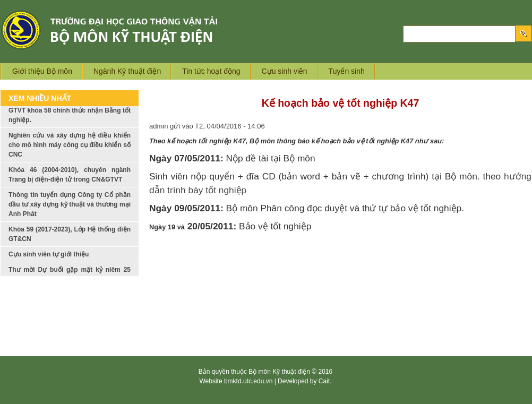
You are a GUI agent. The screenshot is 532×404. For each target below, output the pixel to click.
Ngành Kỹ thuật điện (127, 71)
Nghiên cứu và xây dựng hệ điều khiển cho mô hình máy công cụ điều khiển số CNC (70, 150)
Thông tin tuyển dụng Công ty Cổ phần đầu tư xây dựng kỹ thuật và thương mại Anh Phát (70, 210)
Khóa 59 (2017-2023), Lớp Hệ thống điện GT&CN (70, 239)
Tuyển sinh (347, 71)
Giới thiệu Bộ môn (42, 71)
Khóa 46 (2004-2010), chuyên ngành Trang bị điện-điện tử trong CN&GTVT (70, 180)
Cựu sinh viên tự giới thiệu (49, 260)
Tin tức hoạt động (211, 71)
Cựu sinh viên (285, 71)
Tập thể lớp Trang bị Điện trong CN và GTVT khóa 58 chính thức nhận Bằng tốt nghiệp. (70, 116)
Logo (126, 30)
